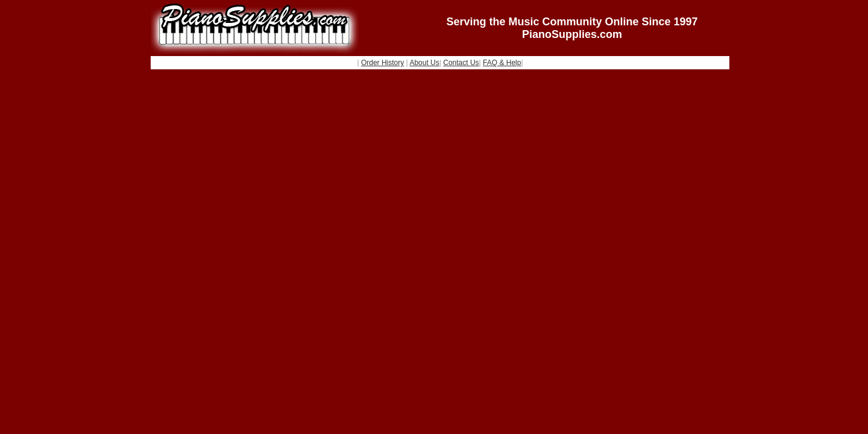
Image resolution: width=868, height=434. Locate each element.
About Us (424, 63)
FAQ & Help (502, 63)
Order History (382, 63)
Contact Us (461, 63)
